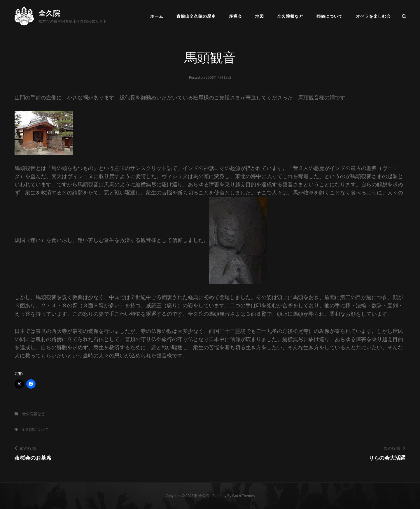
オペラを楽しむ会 (373, 16)
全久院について (35, 430)
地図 (260, 16)
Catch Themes (243, 496)
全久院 (49, 13)
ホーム (157, 16)
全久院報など (290, 16)
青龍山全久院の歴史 (196, 16)
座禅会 (236, 16)
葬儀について (330, 16)
